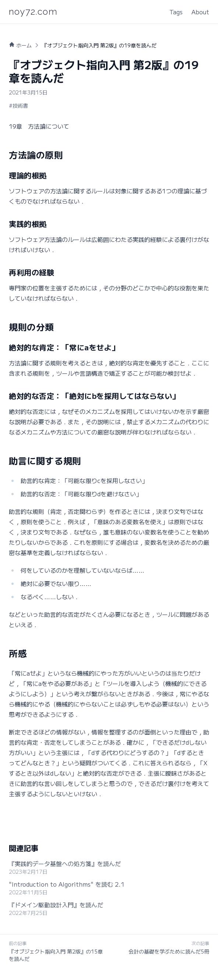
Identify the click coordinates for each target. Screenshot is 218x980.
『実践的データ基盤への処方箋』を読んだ (65, 863)
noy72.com (33, 12)
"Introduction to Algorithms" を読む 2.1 (67, 884)
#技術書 (18, 105)
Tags (176, 12)
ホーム (24, 45)
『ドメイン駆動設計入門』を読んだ (56, 905)
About (200, 12)
